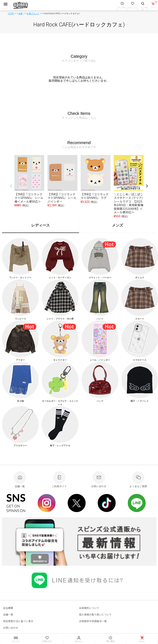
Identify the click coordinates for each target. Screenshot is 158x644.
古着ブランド (33, 14)
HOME (11, 14)
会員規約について (89, 608)
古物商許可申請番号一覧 (93, 621)
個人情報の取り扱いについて (95, 614)
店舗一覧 (8, 614)
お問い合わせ (11, 628)
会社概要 (8, 608)
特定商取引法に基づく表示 (18, 621)
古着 (20, 14)
